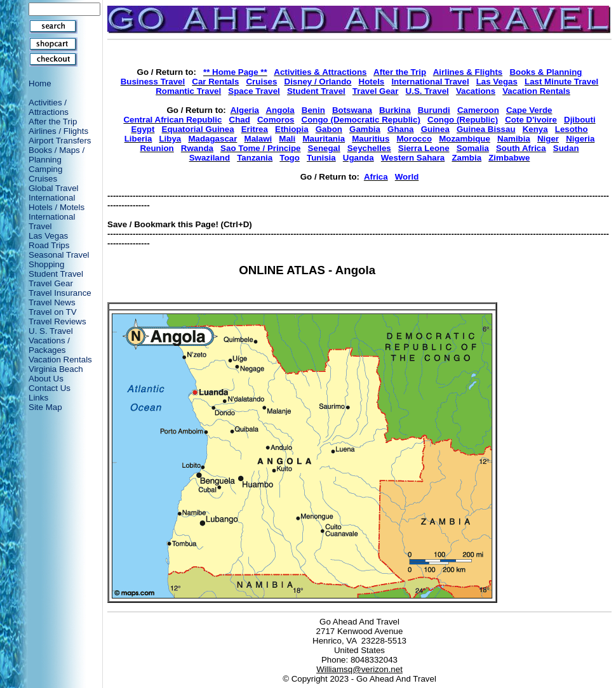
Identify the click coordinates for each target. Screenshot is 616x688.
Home (40, 83)
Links (38, 398)
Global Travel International (54, 193)
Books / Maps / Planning (57, 155)
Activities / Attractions (49, 107)
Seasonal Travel (59, 255)
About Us (46, 379)
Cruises (43, 179)
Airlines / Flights (58, 131)
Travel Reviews (57, 321)
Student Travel (56, 274)
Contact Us (50, 388)
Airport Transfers (60, 141)
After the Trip (53, 122)
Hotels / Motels (57, 207)
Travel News (52, 302)
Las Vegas (48, 236)
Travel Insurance (60, 293)
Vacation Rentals (60, 360)
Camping (45, 169)
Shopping (46, 264)
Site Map (45, 407)
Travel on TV (53, 312)
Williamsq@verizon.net (359, 669)
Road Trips (49, 245)
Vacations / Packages (49, 345)
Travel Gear (51, 283)
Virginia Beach (56, 369)
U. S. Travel (51, 331)
